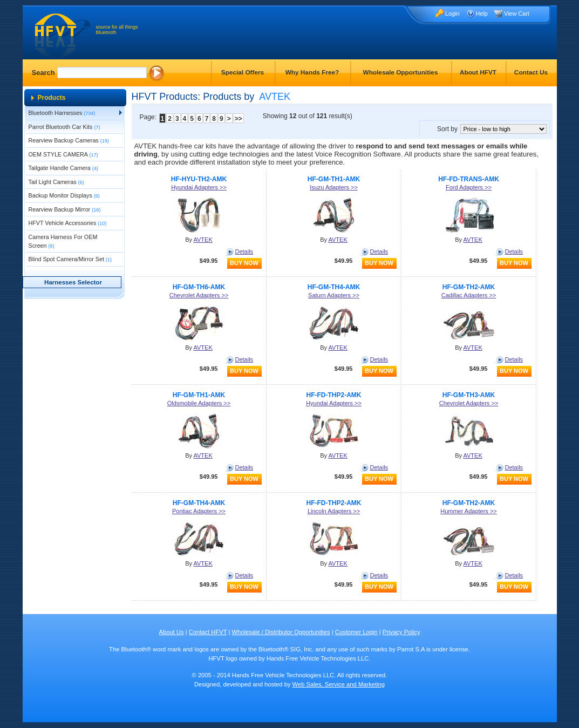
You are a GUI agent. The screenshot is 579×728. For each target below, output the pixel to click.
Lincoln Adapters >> (334, 511)
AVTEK (203, 240)
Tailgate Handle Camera (63, 168)
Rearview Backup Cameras (69, 140)
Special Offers (243, 72)
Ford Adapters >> (469, 187)
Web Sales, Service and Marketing (339, 684)
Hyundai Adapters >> (199, 187)
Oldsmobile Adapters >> (199, 403)
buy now (244, 263)
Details (244, 251)
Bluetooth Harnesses (62, 113)
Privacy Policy (401, 632)
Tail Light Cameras (56, 182)
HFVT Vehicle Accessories (68, 223)
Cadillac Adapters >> (469, 295)
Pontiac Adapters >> (199, 511)
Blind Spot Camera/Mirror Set (70, 259)
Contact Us (531, 72)
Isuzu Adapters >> (334, 187)
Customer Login (356, 632)
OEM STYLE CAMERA (63, 154)
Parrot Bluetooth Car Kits (64, 127)
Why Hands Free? (312, 72)
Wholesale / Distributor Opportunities (281, 632)
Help (482, 13)
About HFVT (478, 72)
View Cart (517, 13)
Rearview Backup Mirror (65, 209)
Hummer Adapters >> (469, 511)
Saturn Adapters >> (334, 295)
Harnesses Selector (73, 282)
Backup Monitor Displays (64, 195)
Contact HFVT (208, 632)
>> (239, 119)
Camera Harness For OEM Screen (63, 241)
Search (43, 73)
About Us (171, 632)
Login (452, 13)
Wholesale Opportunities (401, 72)
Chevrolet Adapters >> (199, 295)
